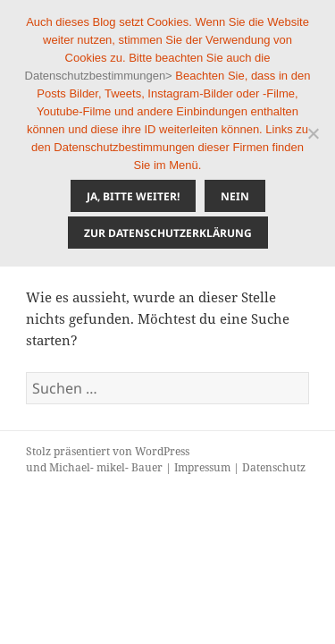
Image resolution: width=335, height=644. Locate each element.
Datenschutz (274, 467)
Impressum (202, 467)
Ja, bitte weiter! (133, 196)
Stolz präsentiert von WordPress (108, 451)
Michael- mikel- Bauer (106, 467)
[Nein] (313, 133)
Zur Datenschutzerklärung (168, 233)
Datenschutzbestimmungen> (99, 76)
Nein (235, 196)
